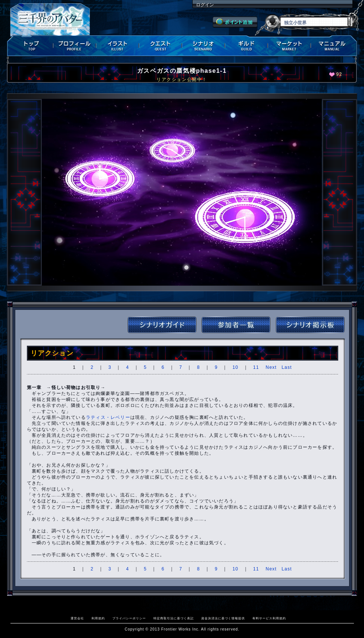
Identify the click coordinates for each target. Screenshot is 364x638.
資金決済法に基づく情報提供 (223, 618)
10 (236, 367)
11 (256, 367)
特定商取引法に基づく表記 (174, 618)
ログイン (205, 5)
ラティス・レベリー (108, 417)
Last (287, 367)
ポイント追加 (235, 22)
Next (271, 367)
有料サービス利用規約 (269, 618)
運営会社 (77, 618)
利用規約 (98, 618)
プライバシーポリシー (129, 618)
